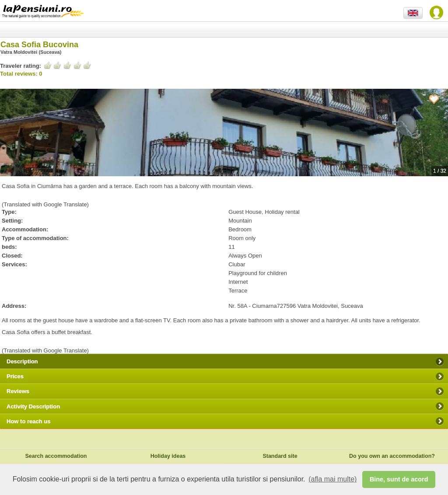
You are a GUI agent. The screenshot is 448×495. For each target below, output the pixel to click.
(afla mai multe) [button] (332, 479)
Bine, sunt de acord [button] (399, 479)
